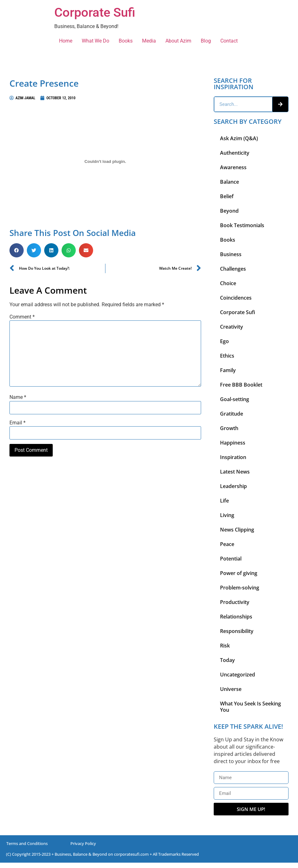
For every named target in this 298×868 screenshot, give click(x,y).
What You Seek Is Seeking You (250, 707)
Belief (227, 196)
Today (227, 660)
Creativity (232, 327)
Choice (228, 283)
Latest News (235, 472)
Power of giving (239, 573)
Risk (225, 646)
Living (227, 515)
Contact (229, 41)
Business (231, 254)
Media (149, 41)
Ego (224, 341)
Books (126, 41)
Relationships (236, 617)
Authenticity (235, 153)
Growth (229, 428)
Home (66, 41)
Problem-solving (240, 588)
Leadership (233, 486)
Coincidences (236, 298)
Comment (22, 317)
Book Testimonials (242, 225)
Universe (231, 689)
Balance (229, 182)
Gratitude (232, 414)
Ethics (227, 356)
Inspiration (233, 457)
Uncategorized (238, 675)
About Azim (178, 41)
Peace (227, 544)
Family (228, 370)
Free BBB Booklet (241, 385)
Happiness (233, 443)
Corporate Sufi (95, 12)
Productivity (235, 602)
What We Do (95, 41)
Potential (231, 559)
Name (18, 397)
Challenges (233, 269)
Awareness (233, 167)
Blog (206, 41)
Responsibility (237, 631)
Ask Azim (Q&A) (239, 138)
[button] (17, 250)
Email (18, 423)
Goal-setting (235, 399)
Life (224, 501)
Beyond (229, 211)
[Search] (280, 104)
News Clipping (237, 530)
